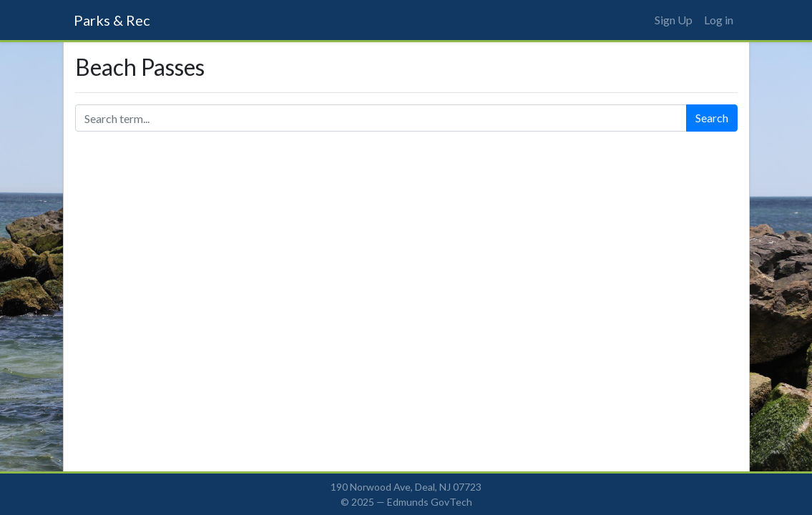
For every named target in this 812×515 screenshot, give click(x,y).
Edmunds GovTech (430, 502)
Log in (719, 20)
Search (712, 118)
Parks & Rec (112, 20)
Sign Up (674, 20)
